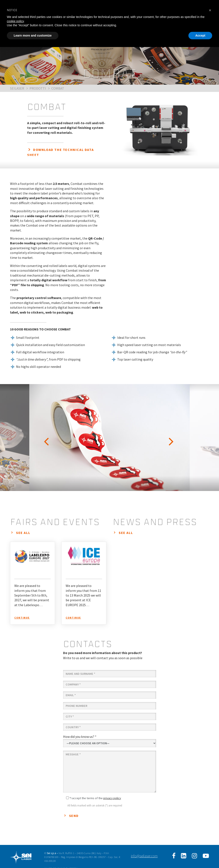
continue (22, 618)
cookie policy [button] (15, 21)
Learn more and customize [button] (33, 35)
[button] (210, 10)
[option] (109, 438)
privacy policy (112, 798)
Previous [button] (47, 438)
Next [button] (172, 438)
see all (23, 533)
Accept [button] (200, 35)
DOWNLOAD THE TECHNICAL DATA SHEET (60, 152)
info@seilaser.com (144, 856)
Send (74, 816)
